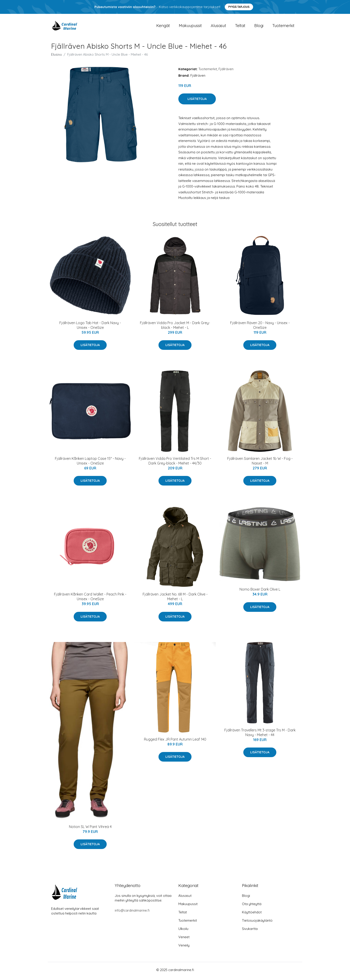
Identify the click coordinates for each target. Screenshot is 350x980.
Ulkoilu (183, 931)
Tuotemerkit (283, 27)
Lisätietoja (197, 101)
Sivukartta (250, 931)
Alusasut (218, 27)
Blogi (259, 27)
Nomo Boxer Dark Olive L (260, 592)
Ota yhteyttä (252, 906)
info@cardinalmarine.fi (132, 913)
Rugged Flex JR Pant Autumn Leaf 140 (175, 741)
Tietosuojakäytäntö (257, 923)
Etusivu (56, 57)
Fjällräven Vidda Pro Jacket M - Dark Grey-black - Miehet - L (175, 327)
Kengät (163, 27)
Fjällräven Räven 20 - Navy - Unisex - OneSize (260, 327)
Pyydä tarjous (239, 7)
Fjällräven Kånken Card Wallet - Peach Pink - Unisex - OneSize (90, 599)
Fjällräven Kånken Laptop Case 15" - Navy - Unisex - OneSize (90, 463)
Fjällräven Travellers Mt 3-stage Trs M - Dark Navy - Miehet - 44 (260, 735)
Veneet (184, 939)
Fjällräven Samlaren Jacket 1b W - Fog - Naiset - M (260, 463)
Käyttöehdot (252, 915)
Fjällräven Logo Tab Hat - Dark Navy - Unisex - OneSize (90, 327)
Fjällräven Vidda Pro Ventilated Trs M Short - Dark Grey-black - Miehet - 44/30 (175, 463)
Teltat (240, 27)
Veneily (184, 948)
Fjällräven (226, 71)
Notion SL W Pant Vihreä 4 (90, 829)
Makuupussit (190, 27)
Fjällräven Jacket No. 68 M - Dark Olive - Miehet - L (175, 599)
